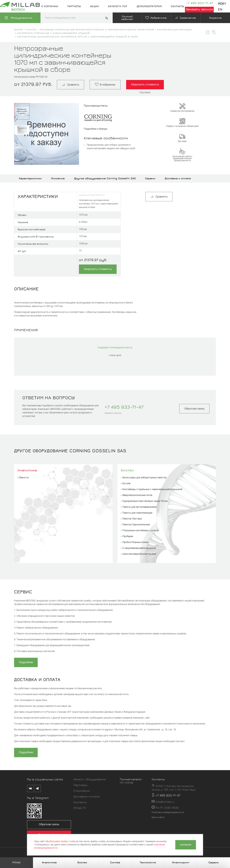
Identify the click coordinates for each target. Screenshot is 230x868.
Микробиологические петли (137, 495)
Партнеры (74, 6)
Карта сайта (158, 818)
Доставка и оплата (178, 178)
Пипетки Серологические (136, 525)
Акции (94, 6)
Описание (58, 178)
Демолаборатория (149, 6)
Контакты (178, 6)
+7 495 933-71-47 (199, 3)
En (220, 9)
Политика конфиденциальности (168, 813)
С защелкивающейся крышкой (139, 548)
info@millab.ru (165, 802)
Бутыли (126, 484)
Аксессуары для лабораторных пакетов (144, 478)
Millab (16, 862)
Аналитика (27, 470)
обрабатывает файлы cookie (60, 842)
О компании (50, 6)
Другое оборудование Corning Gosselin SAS (105, 178)
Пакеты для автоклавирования (139, 507)
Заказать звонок (199, 9)
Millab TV (80, 808)
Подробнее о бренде (95, 129)
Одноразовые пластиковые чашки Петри (145, 501)
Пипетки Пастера (132, 519)
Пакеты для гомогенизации (137, 513)
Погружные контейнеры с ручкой (140, 531)
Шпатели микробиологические (139, 554)
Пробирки (128, 536)
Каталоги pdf (118, 6)
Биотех (127, 470)
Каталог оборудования (90, 779)
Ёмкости (24, 478)
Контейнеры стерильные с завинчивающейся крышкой (152, 489)
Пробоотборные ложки (135, 542)
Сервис (150, 178)
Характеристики (30, 178)
